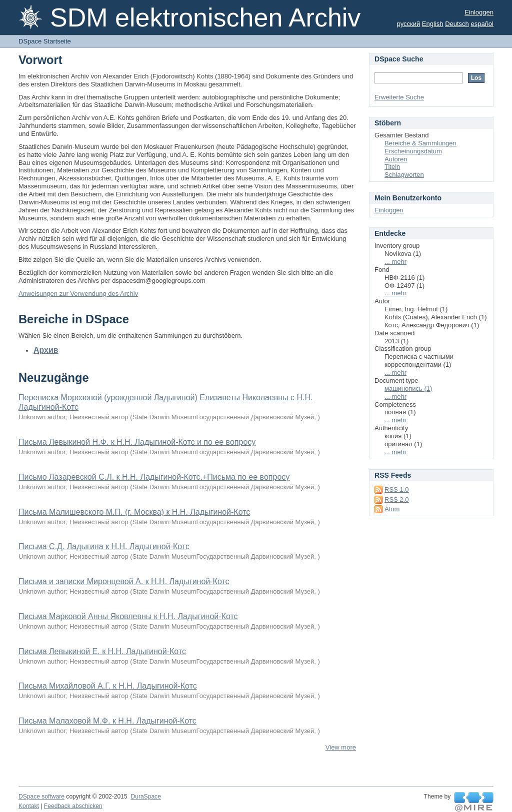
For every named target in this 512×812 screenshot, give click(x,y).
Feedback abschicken (73, 806)
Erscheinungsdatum (413, 151)
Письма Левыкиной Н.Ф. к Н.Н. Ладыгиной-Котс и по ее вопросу (137, 442)
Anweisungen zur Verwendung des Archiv (78, 294)
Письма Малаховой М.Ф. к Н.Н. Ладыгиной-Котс (107, 721)
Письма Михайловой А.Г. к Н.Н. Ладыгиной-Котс (108, 686)
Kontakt (29, 806)
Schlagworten (404, 175)
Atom (392, 509)
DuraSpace (145, 797)
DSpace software (41, 797)
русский (409, 24)
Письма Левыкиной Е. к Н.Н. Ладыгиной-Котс (102, 651)
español (482, 24)
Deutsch (457, 24)
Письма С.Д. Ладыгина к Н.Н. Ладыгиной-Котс (104, 546)
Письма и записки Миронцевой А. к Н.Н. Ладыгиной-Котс (124, 581)
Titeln (392, 167)
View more (341, 747)
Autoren (396, 159)
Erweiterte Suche (399, 97)
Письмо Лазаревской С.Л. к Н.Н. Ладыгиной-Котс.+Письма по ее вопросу (154, 477)
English (433, 24)
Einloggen (479, 12)
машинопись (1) (408, 389)
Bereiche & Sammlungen (420, 143)
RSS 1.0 (396, 489)
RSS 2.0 (396, 499)
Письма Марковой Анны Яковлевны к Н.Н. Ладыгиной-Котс (128, 616)
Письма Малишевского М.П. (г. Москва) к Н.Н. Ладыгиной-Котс (134, 512)
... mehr (395, 262)
